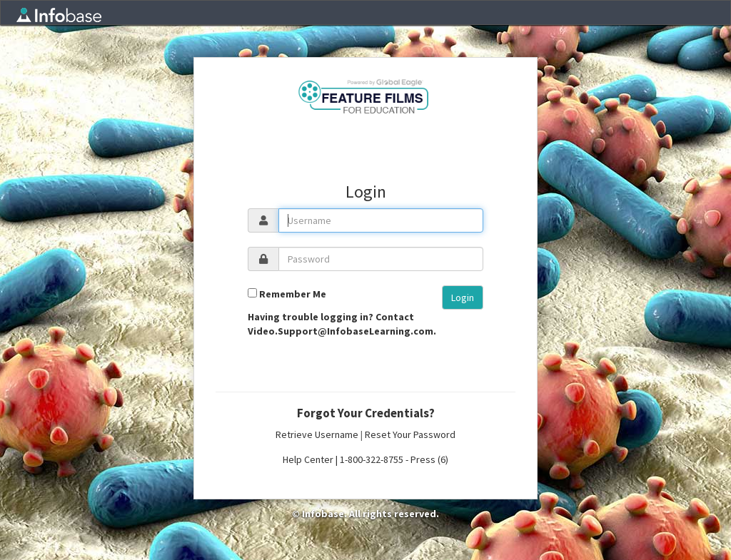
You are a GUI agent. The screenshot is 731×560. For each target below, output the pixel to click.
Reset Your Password (410, 434)
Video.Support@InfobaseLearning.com (341, 331)
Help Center (308, 459)
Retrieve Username (317, 434)
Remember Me (293, 294)
